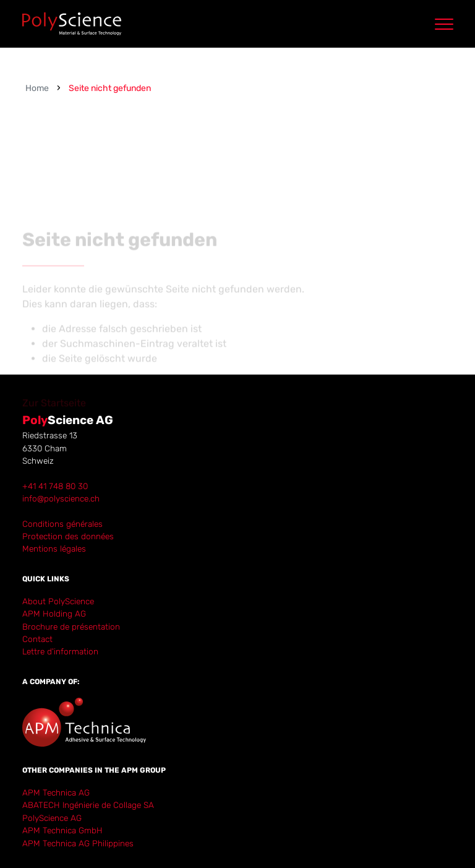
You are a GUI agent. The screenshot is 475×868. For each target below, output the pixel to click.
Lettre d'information (60, 651)
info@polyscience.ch (61, 498)
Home (37, 88)
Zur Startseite (54, 416)
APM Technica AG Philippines (78, 843)
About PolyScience (58, 601)
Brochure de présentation (71, 627)
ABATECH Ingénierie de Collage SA (88, 805)
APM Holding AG (54, 614)
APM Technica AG (56, 792)
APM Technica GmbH (62, 830)
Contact (37, 639)
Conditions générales (62, 524)
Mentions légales (54, 549)
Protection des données (68, 536)
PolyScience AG (52, 818)
